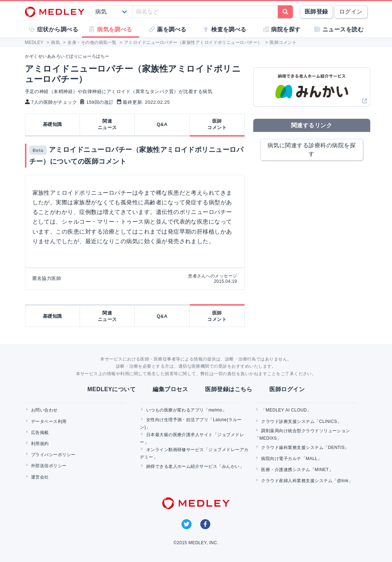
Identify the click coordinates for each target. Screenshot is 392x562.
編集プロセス (170, 389)
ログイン (351, 12)
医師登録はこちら (229, 389)
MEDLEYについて (111, 389)
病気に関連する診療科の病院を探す (312, 150)
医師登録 (316, 12)
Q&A (162, 124)
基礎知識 (52, 124)
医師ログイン (287, 389)
